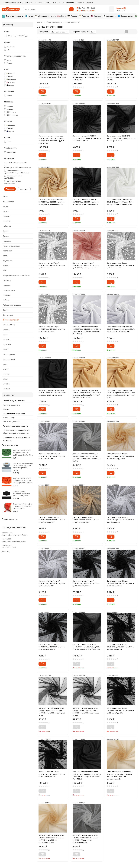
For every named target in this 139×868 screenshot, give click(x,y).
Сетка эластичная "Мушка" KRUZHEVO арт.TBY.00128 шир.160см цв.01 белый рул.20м (52, 583)
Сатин (5, 310)
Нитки (29, 16)
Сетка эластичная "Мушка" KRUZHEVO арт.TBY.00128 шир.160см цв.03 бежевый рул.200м (120, 456)
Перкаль (7, 285)
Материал (9, 102)
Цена (7, 31)
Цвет (6, 69)
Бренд (7, 42)
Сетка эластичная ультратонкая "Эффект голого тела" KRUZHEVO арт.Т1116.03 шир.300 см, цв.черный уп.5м (52, 712)
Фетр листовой (9, 359)
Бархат (6, 206)
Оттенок (8, 121)
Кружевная (7, 261)
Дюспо (6, 236)
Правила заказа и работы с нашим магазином (16, 439)
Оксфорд (7, 280)
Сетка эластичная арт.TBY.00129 (13, 177)
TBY (8, 50)
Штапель (7, 389)
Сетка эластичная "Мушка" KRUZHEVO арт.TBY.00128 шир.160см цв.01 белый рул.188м (52, 456)
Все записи (6, 552)
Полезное (80, 2)
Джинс (6, 231)
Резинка (84, 16)
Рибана (6, 300)
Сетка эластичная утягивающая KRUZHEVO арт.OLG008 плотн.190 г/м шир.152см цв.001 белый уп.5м (121, 329)
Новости (56, 2)
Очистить (24, 189)
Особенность (10, 148)
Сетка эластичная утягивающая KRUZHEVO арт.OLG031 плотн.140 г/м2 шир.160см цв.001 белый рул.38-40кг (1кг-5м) (52, 139)
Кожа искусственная (11, 246)
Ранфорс (7, 295)
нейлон (10, 106)
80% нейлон (12, 112)
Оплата (48, 2)
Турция (10, 63)
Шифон (6, 384)
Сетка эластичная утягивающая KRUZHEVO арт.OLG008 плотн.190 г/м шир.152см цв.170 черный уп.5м (53, 393)
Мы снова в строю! (9, 547)
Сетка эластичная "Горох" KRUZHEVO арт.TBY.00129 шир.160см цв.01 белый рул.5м (52, 265)
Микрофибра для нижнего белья (16, 275)
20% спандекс (13, 115)
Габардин (7, 226)
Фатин (5, 349)
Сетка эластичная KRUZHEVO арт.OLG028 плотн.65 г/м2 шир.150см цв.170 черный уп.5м (121, 138)
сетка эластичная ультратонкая (13, 182)
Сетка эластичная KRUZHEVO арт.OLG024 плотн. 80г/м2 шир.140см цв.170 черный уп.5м (87, 138)
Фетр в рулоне (9, 354)
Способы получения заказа (14, 401)
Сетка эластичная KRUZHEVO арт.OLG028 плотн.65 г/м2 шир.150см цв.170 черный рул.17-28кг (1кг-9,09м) (87, 647)
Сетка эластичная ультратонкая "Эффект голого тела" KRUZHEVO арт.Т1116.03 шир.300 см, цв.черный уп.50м (86, 712)
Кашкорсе (7, 241)
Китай (9, 60)
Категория (9, 91)
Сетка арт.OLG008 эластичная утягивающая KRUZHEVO (26, 168)
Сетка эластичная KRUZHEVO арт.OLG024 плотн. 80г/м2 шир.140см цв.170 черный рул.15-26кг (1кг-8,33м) (53, 75)
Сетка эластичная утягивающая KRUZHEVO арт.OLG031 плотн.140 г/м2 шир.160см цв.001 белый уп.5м (120, 202)
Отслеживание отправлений (14, 413)
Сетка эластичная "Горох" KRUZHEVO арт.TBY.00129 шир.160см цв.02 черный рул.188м (52, 774)
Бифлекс (7, 216)
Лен (5, 271)
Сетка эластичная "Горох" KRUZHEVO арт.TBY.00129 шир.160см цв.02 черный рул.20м (120, 710)
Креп (5, 256)
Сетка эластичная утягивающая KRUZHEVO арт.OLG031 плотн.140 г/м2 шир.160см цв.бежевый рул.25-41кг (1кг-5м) (121, 76)
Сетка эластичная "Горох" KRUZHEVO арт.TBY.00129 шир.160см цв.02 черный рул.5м (120, 647)
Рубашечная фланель (12, 305)
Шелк (5, 379)
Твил (5, 335)
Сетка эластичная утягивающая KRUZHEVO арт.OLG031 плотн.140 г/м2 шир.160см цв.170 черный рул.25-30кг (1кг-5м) (86, 76)
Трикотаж (7, 344)
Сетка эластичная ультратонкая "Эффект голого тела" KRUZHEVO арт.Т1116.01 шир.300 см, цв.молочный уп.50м (87, 457)
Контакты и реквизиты (12, 405)
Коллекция (9, 158)
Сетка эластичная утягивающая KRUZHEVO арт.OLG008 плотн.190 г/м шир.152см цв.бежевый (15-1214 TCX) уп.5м (121, 394)
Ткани (9, 142)
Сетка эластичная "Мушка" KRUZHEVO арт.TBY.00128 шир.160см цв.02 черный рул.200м (86, 583)
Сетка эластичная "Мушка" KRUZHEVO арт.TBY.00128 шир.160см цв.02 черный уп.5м (120, 583)
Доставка (38, 2)
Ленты (61, 16)
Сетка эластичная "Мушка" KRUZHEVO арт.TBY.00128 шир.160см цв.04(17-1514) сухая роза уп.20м (86, 265)
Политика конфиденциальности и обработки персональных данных (16, 432)
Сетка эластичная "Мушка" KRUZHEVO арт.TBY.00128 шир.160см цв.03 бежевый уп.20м (86, 520)
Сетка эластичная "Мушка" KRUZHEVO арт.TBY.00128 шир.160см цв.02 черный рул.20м (52, 647)
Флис (5, 364)
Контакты (29, 2)
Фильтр (8, 25)
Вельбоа (7, 221)
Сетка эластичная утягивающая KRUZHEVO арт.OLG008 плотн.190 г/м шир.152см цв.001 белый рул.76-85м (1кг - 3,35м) (87, 330)
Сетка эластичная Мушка (17, 162)
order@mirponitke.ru (87, 10)
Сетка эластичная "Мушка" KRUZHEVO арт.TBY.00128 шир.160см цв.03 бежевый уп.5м (52, 520)
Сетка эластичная (11, 320)
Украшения (109, 16)
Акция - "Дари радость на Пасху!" (15, 535)
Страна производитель (15, 56)
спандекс (11, 109)
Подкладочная (9, 290)
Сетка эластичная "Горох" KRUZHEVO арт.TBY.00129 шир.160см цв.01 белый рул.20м (120, 265)
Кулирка (6, 266)
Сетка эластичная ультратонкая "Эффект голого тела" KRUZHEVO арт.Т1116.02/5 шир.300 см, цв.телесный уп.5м (120, 775)
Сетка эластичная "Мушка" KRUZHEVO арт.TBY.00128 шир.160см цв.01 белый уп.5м (120, 520)
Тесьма (72, 16)
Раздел (8, 137)
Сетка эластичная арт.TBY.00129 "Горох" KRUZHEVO (17, 172)
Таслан (6, 330)
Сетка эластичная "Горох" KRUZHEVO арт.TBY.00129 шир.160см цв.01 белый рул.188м (52, 329)
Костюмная (8, 251)
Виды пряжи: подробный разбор (14, 541)
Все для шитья (125, 16)
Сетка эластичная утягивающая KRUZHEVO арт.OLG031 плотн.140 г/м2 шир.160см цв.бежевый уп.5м (52, 202)
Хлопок (6, 374)
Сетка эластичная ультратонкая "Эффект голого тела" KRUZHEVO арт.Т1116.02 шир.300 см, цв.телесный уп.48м (51, 839)
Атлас (5, 197)
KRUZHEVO (11, 47)
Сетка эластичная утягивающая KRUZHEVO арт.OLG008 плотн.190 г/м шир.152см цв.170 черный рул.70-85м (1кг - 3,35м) (87, 775)
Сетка (9, 96)
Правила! (90, 2)
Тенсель (7, 340)
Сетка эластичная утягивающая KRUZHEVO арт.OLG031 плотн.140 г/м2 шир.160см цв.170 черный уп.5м (86, 202)
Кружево (96, 16)
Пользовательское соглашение (15, 426)
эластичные (10, 152)
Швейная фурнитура (45, 16)
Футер (6, 369)
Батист (6, 211)
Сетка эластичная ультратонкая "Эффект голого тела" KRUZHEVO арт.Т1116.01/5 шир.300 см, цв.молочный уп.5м (85, 839)
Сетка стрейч (9, 315)
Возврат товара (9, 418)
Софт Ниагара (9, 325)
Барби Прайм (8, 201)
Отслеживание (68, 2)
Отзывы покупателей (11, 422)
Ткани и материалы (13, 16)
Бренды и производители (13, 2)
